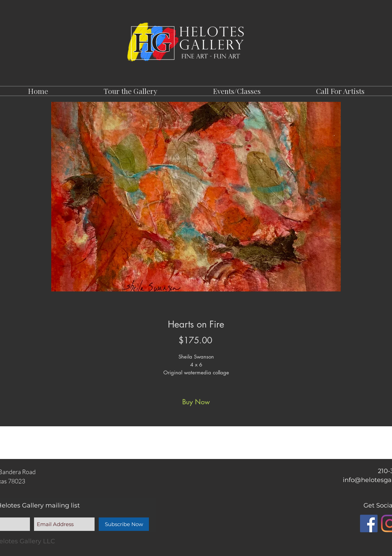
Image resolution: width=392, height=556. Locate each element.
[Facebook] (369, 523)
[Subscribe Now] (124, 524)
